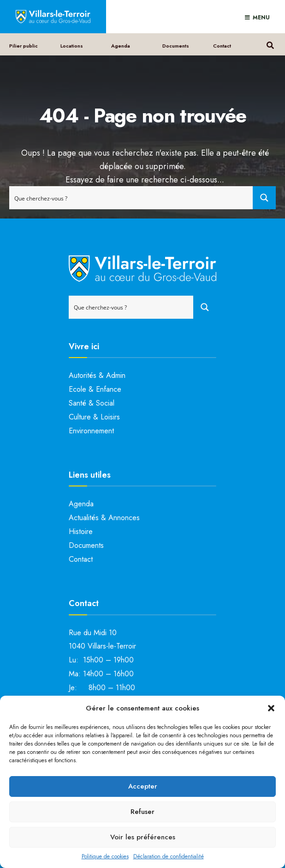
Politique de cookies (105, 856)
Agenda (121, 46)
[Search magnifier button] (264, 198)
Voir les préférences (143, 837)
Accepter (143, 786)
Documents (176, 46)
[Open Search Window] (270, 44)
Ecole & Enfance (95, 389)
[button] (271, 708)
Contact (222, 46)
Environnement (91, 431)
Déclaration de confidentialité (169, 856)
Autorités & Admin (97, 375)
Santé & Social (92, 403)
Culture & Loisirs (94, 417)
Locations (72, 46)
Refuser (142, 812)
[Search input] (131, 198)
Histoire (81, 531)
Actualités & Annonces (104, 518)
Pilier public (24, 46)
